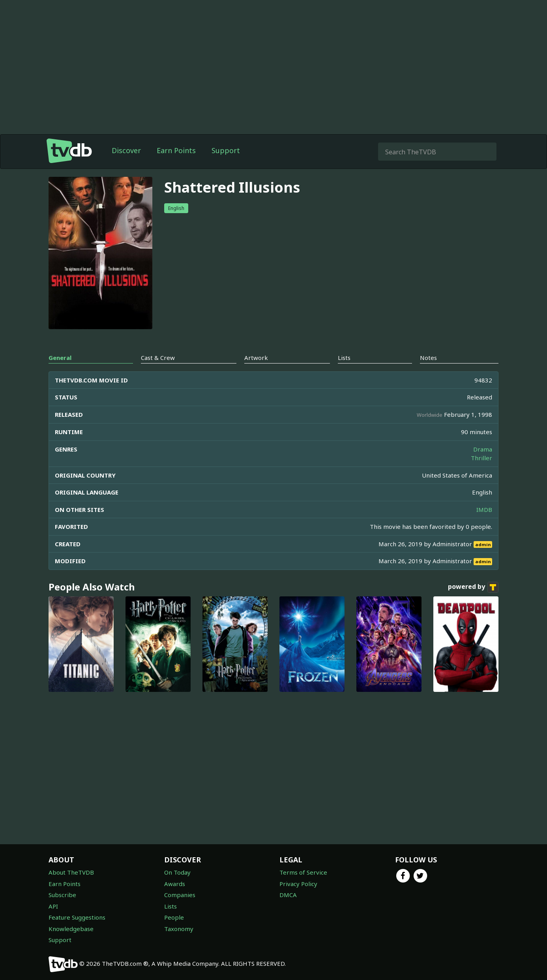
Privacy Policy (298, 884)
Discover (126, 150)
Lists (170, 906)
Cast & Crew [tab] (158, 358)
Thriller (481, 458)
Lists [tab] (344, 358)
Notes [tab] (428, 358)
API (53, 906)
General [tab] (60, 358)
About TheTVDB (71, 872)
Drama (483, 449)
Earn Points (176, 150)
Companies (180, 895)
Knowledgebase (71, 929)
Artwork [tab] (256, 358)
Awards (175, 884)
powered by (473, 587)
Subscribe (62, 895)
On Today (177, 872)
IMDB (484, 510)
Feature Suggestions (77, 917)
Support (226, 150)
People (174, 917)
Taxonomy (179, 929)
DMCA (288, 895)
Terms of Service (303, 872)
